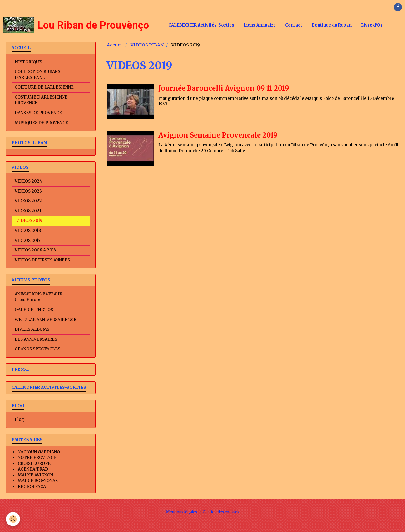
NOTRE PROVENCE (37, 458)
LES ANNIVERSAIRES (36, 339)
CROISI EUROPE (34, 464)
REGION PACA (32, 487)
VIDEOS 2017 (27, 240)
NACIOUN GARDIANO (39, 452)
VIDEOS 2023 (28, 191)
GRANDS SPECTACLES (37, 349)
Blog (19, 420)
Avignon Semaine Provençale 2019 (219, 135)
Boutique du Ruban (332, 25)
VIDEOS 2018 (28, 230)
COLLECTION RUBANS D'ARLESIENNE (37, 75)
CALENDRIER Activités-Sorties (201, 25)
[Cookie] (13, 519)
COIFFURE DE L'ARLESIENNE (44, 87)
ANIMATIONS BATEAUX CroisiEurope (38, 297)
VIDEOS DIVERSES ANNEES (42, 260)
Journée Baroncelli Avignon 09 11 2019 (225, 88)
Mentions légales (182, 512)
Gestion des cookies (221, 512)
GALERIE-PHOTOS (34, 310)
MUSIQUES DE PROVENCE (41, 123)
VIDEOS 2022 (28, 201)
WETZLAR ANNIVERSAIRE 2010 (46, 320)
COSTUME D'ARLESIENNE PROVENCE (41, 100)
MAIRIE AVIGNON (35, 475)
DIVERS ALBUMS (32, 329)
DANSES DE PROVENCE (38, 113)
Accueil (115, 45)
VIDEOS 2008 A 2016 (35, 250)
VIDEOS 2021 (28, 211)
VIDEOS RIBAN (147, 45)
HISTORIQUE (28, 62)
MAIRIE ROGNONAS (38, 481)
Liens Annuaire (260, 25)
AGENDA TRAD (33, 469)
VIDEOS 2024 (28, 181)
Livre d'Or (372, 25)
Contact (294, 25)
